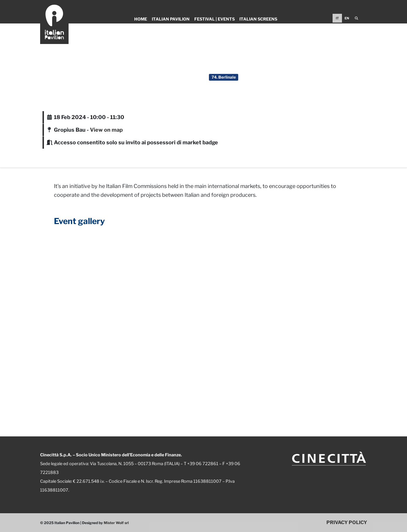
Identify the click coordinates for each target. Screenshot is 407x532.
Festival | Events (214, 19)
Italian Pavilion (171, 19)
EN (347, 18)
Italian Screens (258, 19)
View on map (106, 130)
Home (141, 19)
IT (337, 18)
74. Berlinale (224, 77)
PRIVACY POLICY (347, 522)
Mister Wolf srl (116, 523)
